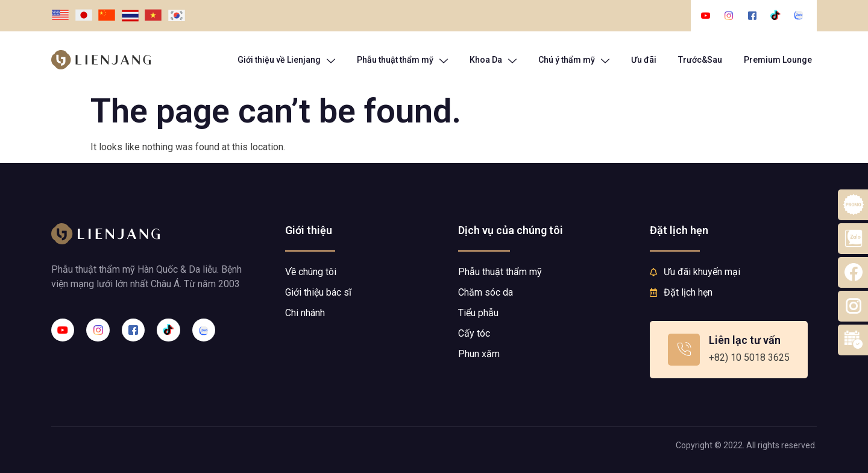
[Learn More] (729, 350)
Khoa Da (493, 60)
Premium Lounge (778, 60)
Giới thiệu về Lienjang (286, 60)
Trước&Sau (700, 60)
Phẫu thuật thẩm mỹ (402, 60)
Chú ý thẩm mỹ (574, 60)
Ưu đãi (644, 60)
